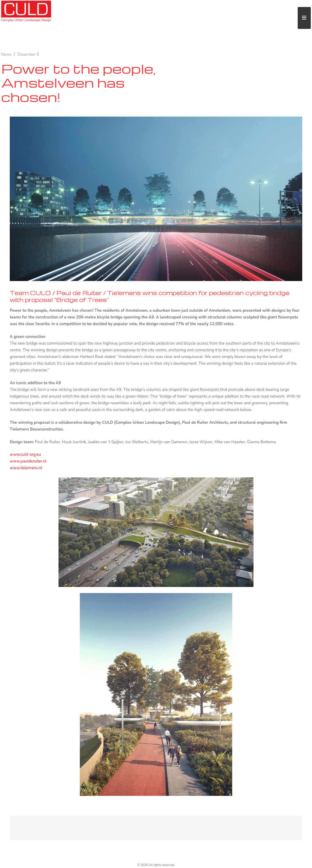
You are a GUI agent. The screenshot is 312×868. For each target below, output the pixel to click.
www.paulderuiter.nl (28, 461)
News (6, 54)
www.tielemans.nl (26, 468)
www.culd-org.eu (25, 455)
